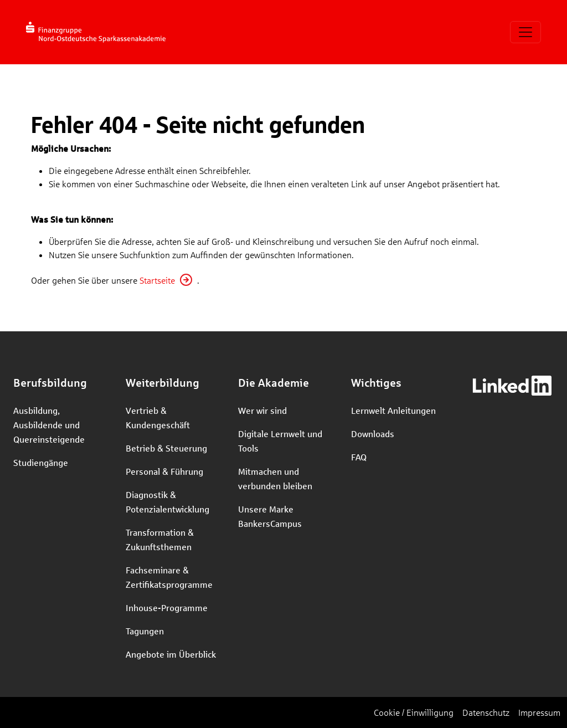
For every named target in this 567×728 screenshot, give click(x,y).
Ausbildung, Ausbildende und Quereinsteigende (49, 425)
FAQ (359, 457)
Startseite (157, 280)
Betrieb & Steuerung (166, 448)
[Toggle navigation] (525, 32)
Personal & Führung (164, 471)
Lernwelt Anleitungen (393, 410)
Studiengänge (41, 462)
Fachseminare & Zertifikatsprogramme (169, 577)
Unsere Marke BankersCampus (270, 516)
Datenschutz (486, 712)
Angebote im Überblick (171, 654)
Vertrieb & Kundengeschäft (158, 417)
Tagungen (145, 631)
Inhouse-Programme (167, 607)
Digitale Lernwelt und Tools (280, 441)
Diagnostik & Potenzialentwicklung (167, 502)
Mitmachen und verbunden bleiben (275, 478)
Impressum (539, 712)
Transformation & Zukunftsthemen (160, 539)
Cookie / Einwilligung (414, 712)
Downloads (373, 434)
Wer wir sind (262, 410)
